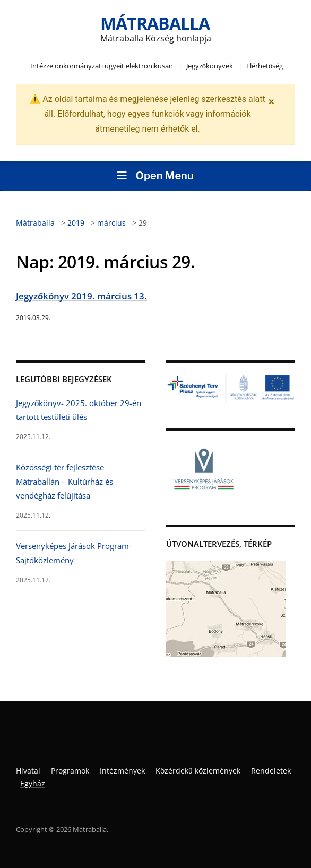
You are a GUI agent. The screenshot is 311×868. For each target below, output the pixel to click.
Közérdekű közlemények (198, 771)
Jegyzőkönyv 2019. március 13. (81, 296)
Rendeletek (271, 771)
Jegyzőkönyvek (210, 66)
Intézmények (122, 771)
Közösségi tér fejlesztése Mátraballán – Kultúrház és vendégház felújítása (64, 481)
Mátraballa (155, 23)
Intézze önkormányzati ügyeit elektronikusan (102, 66)
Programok (70, 771)
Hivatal (28, 771)
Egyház (33, 783)
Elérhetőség (265, 66)
